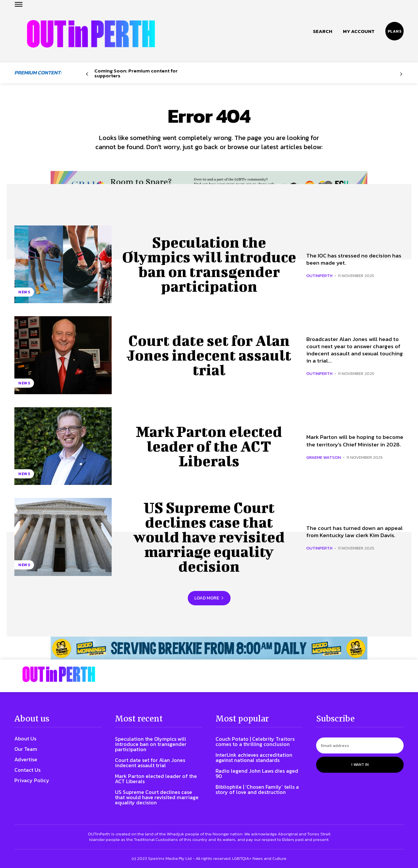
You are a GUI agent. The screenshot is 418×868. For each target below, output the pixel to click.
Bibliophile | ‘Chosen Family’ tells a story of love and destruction (257, 789)
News (24, 292)
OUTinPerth (319, 276)
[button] (322, 31)
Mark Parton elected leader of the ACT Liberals (209, 446)
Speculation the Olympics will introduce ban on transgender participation (209, 264)
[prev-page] (87, 74)
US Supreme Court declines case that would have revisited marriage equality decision (209, 537)
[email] (360, 745)
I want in (360, 765)
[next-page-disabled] (401, 74)
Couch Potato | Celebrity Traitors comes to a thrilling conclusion (255, 741)
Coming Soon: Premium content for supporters (136, 73)
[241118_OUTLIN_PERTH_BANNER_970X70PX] (209, 648)
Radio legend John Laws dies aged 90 (257, 773)
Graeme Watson (324, 457)
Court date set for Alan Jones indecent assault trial (209, 355)
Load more (209, 598)
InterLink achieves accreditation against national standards (254, 757)
